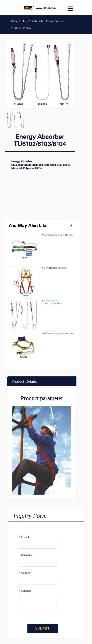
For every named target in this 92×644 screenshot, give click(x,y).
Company (25, 555)
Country (25, 573)
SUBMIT (43, 628)
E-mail (24, 537)
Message (25, 591)
